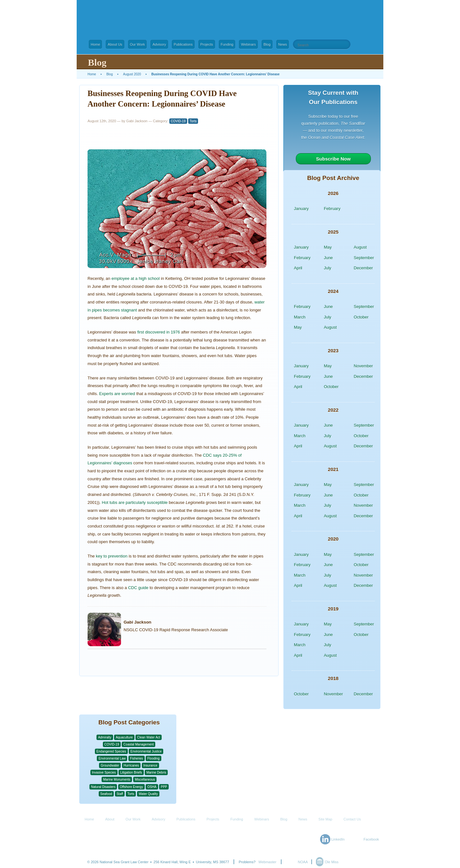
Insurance (150, 765)
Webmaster (267, 862)
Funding (227, 44)
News (283, 44)
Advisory (159, 44)
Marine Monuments (117, 779)
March (300, 317)
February (332, 209)
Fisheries (137, 758)
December (363, 268)
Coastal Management (138, 744)
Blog (267, 44)
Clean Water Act (149, 737)
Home (95, 44)
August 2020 (132, 74)
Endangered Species (111, 751)
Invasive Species (104, 772)
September (364, 258)
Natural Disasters (103, 787)
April (298, 268)
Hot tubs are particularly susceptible (135, 502)
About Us (115, 44)
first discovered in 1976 (159, 332)
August (360, 247)
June (328, 258)
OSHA (152, 787)
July (328, 268)
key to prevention (112, 556)
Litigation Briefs (131, 772)
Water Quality (148, 794)
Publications (183, 44)
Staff (120, 794)
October (361, 317)
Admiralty (105, 737)
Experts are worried (117, 394)
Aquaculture (124, 737)
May (328, 247)
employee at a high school (136, 278)
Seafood (106, 794)
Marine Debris (156, 772)
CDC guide (138, 588)
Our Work (138, 44)
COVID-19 (178, 121)
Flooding (153, 758)
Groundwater (110, 765)
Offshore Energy (131, 787)
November (363, 366)
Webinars (248, 44)
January (301, 209)
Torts (193, 121)
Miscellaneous (145, 779)
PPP (164, 787)
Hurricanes (131, 765)
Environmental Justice (146, 751)
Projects (207, 44)
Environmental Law (112, 758)
